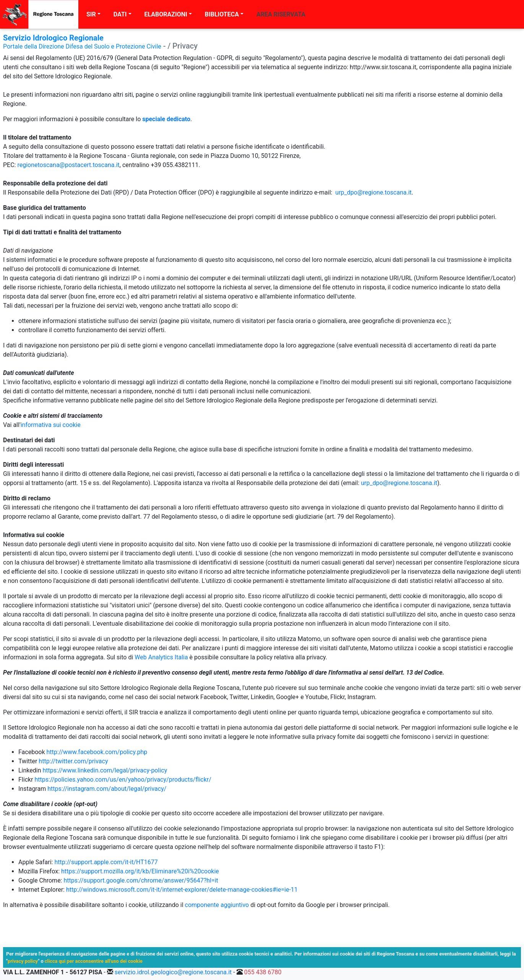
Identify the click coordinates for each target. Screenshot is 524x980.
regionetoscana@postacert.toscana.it (68, 165)
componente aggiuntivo (217, 905)
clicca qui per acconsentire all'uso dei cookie (94, 961)
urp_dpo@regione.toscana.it (373, 192)
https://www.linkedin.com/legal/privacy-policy (105, 770)
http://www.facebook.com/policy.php (97, 752)
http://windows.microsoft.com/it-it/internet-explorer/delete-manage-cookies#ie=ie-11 (182, 890)
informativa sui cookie (51, 425)
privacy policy (23, 961)
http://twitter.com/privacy (73, 761)
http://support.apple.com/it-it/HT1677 (106, 862)
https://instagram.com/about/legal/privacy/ (107, 789)
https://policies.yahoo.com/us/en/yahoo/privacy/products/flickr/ (123, 780)
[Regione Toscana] (39, 14)
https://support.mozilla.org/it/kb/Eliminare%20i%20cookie (140, 871)
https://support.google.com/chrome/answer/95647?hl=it (141, 880)
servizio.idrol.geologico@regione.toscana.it (173, 972)
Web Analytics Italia (161, 657)
